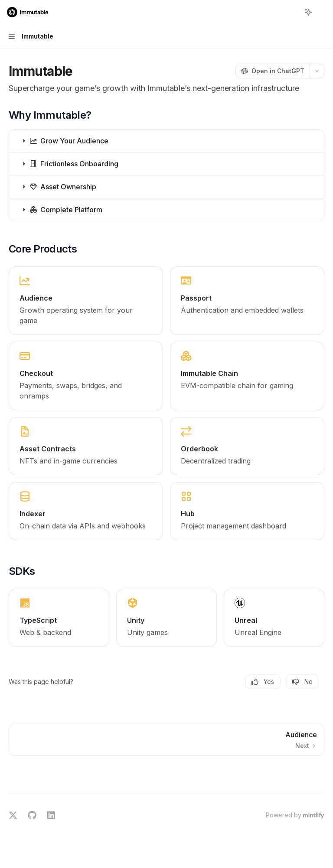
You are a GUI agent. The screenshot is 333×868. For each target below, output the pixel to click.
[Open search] (292, 12)
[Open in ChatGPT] (273, 71)
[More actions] (322, 12)
